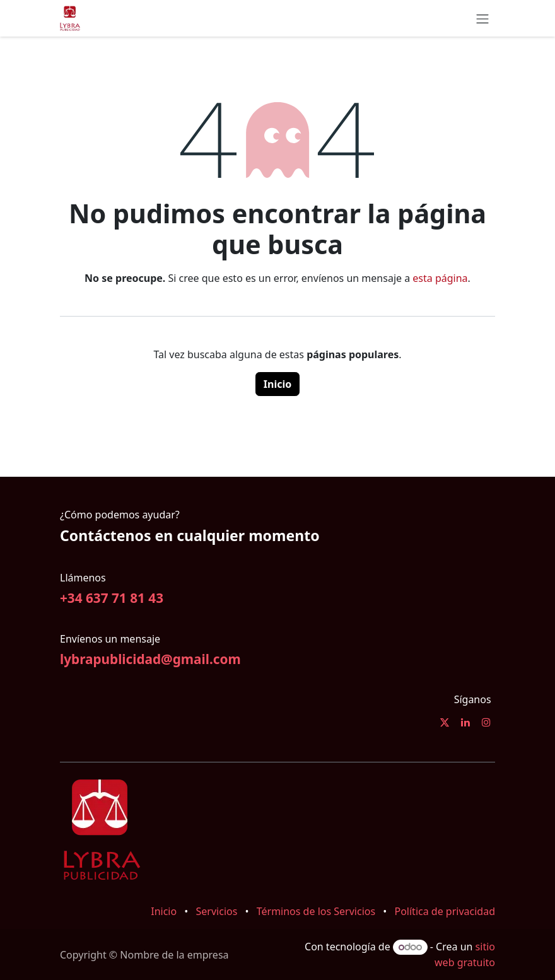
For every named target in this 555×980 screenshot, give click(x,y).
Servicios (217, 911)
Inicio (277, 384)
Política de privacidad (445, 911)
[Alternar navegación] (482, 18)
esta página (440, 278)
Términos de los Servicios (316, 911)
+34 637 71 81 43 (112, 598)
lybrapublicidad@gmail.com (150, 659)
